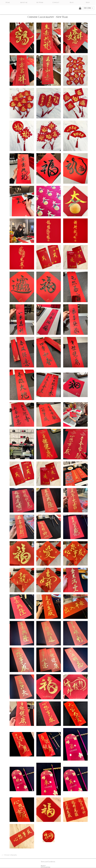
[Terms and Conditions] (48, 862)
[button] (80, 8)
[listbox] (88, 8)
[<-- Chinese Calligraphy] (9, 855)
